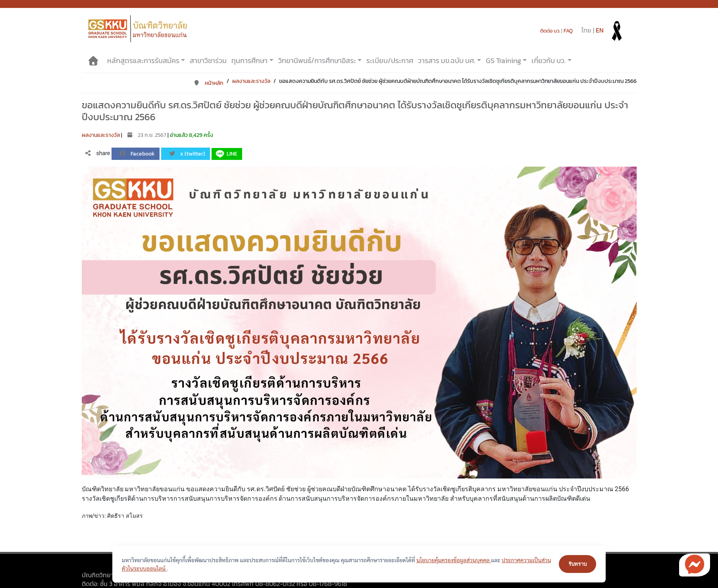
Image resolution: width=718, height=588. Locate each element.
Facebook (137, 154)
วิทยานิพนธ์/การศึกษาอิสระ (317, 61)
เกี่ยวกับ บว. (549, 61)
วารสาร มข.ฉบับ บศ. (447, 61)
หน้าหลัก (208, 83)
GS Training (503, 61)
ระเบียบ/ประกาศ (390, 61)
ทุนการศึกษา (249, 61)
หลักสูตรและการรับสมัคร (143, 61)
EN (600, 30)
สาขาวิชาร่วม (208, 61)
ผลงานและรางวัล (251, 81)
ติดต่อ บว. (550, 31)
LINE (226, 154)
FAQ (568, 31)
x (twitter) (187, 154)
